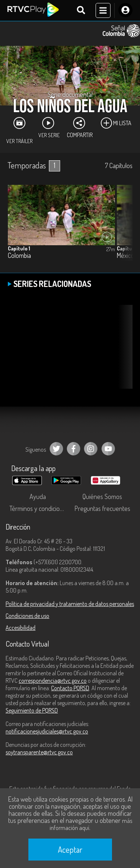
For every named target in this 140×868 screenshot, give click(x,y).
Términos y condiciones (39, 508)
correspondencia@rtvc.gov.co (53, 681)
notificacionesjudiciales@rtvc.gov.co (47, 731)
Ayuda (38, 496)
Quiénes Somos (102, 496)
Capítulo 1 (19, 248)
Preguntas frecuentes (102, 508)
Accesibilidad (21, 628)
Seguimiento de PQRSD (32, 710)
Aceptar (70, 849)
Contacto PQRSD (70, 688)
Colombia (19, 255)
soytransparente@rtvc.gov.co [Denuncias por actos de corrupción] (39, 752)
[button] (123, 228)
